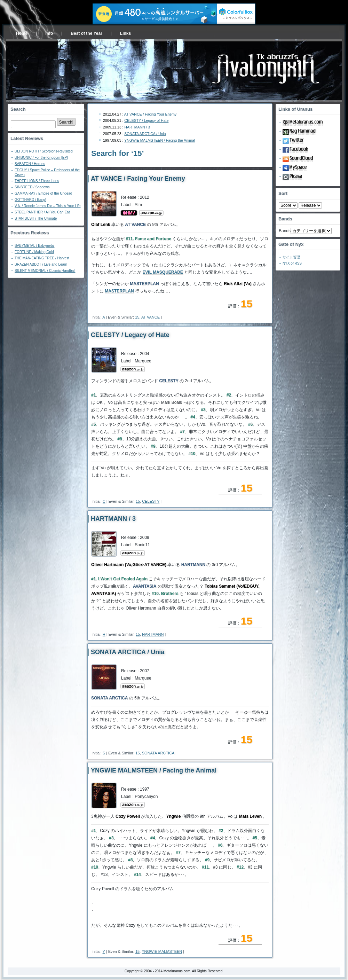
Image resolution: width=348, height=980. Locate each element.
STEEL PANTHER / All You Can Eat (42, 212)
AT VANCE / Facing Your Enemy (151, 114)
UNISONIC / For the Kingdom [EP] (41, 158)
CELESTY (151, 501)
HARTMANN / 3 (137, 127)
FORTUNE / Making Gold (34, 252)
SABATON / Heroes (30, 164)
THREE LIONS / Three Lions (37, 181)
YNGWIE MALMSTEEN (162, 951)
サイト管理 (291, 257)
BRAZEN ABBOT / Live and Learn (41, 264)
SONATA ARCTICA (158, 753)
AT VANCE (151, 317)
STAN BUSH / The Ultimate (36, 218)
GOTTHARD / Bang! (30, 200)
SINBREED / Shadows (32, 187)
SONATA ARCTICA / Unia (145, 134)
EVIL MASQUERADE (163, 272)
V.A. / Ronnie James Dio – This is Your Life (48, 206)
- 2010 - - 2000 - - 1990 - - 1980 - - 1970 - (310, 205)
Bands (285, 231)
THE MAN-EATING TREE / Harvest (42, 258)
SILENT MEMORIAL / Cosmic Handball (45, 271)
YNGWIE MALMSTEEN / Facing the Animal (160, 140)
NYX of (292, 263)
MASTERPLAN (119, 291)
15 (137, 317)
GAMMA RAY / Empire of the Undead (43, 193)
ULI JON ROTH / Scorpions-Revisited (44, 151)
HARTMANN (153, 634)
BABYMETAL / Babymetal (35, 246)
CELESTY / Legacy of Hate (146, 120)
